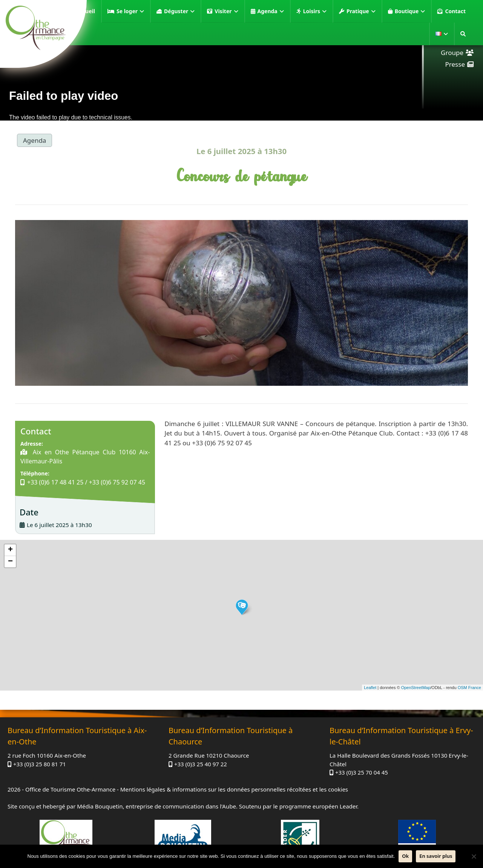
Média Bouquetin (100, 806)
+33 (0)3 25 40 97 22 (201, 764)
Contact (455, 11)
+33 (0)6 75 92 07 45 (117, 482)
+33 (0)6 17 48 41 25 (55, 482)
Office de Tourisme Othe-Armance (70, 789)
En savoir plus (436, 856)
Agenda (271, 11)
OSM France (469, 688)
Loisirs (315, 11)
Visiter (226, 11)
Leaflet (370, 688)
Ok (405, 856)
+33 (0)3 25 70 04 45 (362, 772)
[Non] (474, 856)
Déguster (179, 11)
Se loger (130, 11)
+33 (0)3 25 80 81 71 (40, 764)
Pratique (361, 11)
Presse (455, 64)
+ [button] (10, 550)
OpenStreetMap (416, 688)
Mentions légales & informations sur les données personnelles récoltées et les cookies (234, 789)
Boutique (410, 11)
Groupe (452, 53)
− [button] (10, 562)
